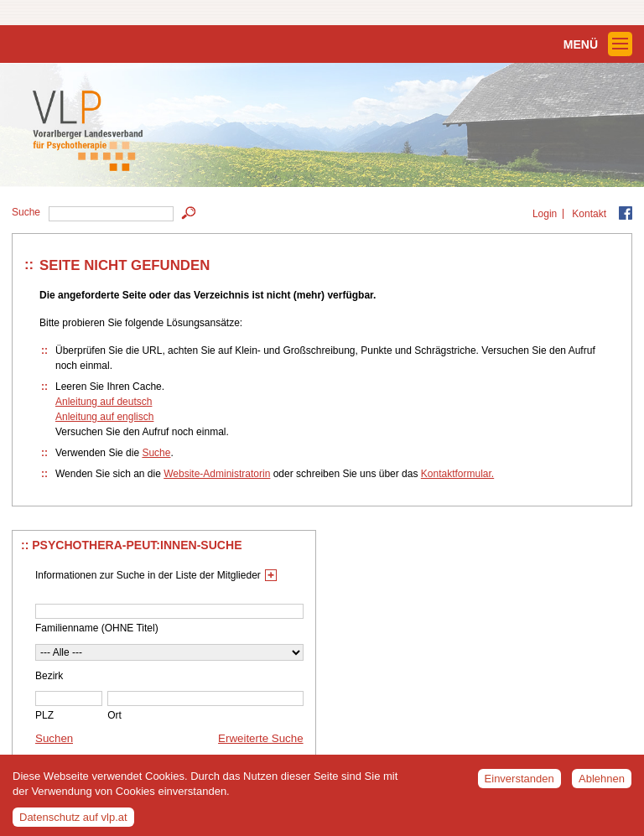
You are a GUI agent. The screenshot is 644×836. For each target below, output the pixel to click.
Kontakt (589, 214)
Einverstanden (519, 783)
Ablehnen (602, 783)
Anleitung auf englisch (104, 417)
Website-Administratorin (217, 474)
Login (545, 214)
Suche (156, 453)
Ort (114, 715)
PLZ (44, 715)
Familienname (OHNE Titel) (97, 628)
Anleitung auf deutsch (104, 402)
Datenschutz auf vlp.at (73, 822)
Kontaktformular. (457, 474)
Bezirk (49, 676)
